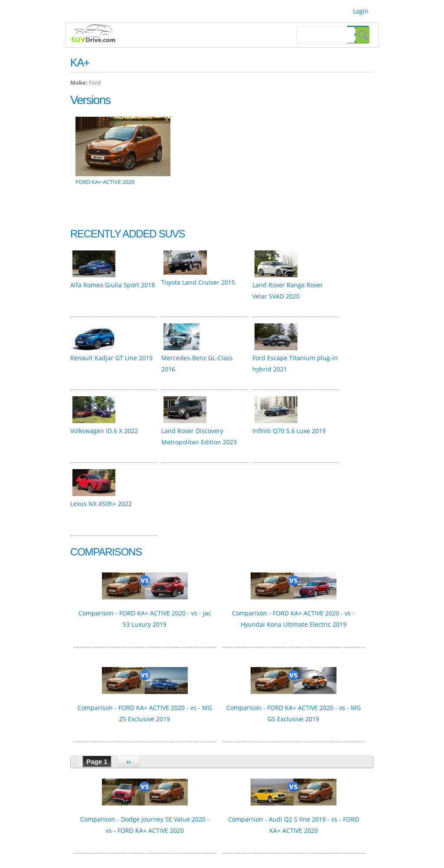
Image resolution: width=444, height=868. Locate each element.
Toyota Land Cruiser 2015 (198, 282)
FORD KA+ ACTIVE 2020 (105, 182)
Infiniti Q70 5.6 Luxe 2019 (289, 431)
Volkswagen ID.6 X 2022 (104, 431)
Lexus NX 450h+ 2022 (101, 504)
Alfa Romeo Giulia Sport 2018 (113, 285)
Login (361, 11)
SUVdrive (98, 34)
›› (129, 761)
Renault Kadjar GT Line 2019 (111, 358)
